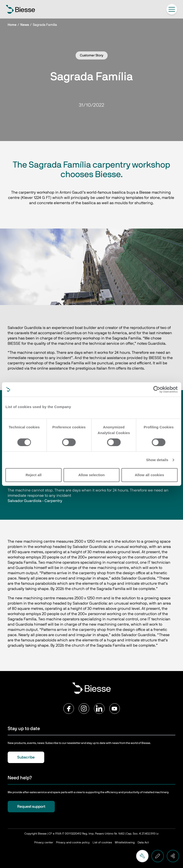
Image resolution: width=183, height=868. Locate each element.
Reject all (34, 475)
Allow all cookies (149, 475)
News (25, 25)
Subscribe (26, 757)
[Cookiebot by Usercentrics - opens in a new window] (157, 389)
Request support (31, 807)
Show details (157, 460)
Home (12, 25)
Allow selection (91, 475)
